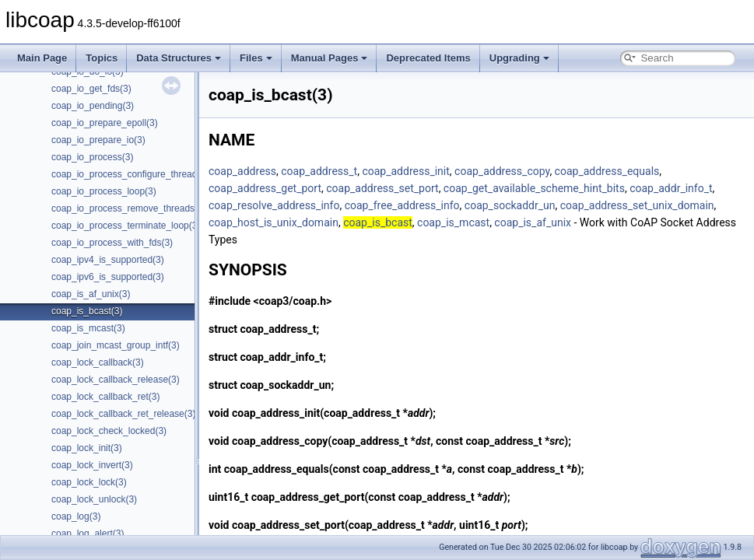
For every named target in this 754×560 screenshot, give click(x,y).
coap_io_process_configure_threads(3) (132, 174)
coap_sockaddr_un (510, 205)
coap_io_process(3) (92, 157)
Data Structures (179, 58)
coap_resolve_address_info (274, 205)
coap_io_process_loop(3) (104, 191)
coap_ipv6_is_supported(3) (108, 277)
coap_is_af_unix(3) (91, 294)
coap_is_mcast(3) (88, 328)
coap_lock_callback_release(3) (116, 380)
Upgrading (519, 58)
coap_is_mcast (453, 222)
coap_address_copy (502, 171)
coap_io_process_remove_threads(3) (129, 208)
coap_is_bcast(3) (87, 311)
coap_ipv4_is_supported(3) (108, 260)
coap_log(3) (76, 516)
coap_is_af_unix (533, 222)
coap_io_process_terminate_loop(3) (126, 226)
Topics (102, 58)
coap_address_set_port (382, 188)
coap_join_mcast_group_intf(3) (116, 345)
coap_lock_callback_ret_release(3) (123, 414)
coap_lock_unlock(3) (94, 499)
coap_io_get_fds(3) (91, 89)
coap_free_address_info (402, 205)
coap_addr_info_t (671, 188)
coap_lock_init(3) (87, 448)
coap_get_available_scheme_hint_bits (534, 188)
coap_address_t (319, 171)
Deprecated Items (428, 58)
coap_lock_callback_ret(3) (105, 397)
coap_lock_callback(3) (98, 362)
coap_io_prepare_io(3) (98, 140)
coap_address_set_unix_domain (637, 205)
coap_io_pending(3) (93, 106)
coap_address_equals (607, 171)
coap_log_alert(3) (88, 534)
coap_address (242, 171)
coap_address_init (405, 171)
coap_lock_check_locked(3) (109, 431)
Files (256, 58)
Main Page (42, 58)
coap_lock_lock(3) (89, 482)
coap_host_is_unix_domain (274, 222)
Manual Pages (330, 58)
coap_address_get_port (265, 188)
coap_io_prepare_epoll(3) (105, 123)
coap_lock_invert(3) (92, 465)
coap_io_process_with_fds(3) (112, 243)
